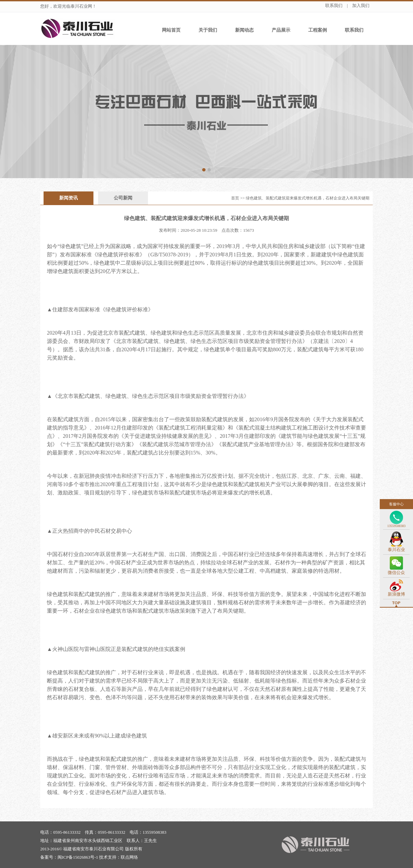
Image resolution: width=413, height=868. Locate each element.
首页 (235, 198)
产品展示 (281, 30)
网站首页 (171, 30)
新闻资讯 (69, 198)
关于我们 (208, 30)
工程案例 (318, 30)
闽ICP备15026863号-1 (78, 857)
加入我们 (361, 5)
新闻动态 (244, 30)
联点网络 (129, 857)
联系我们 (334, 5)
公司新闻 (123, 198)
